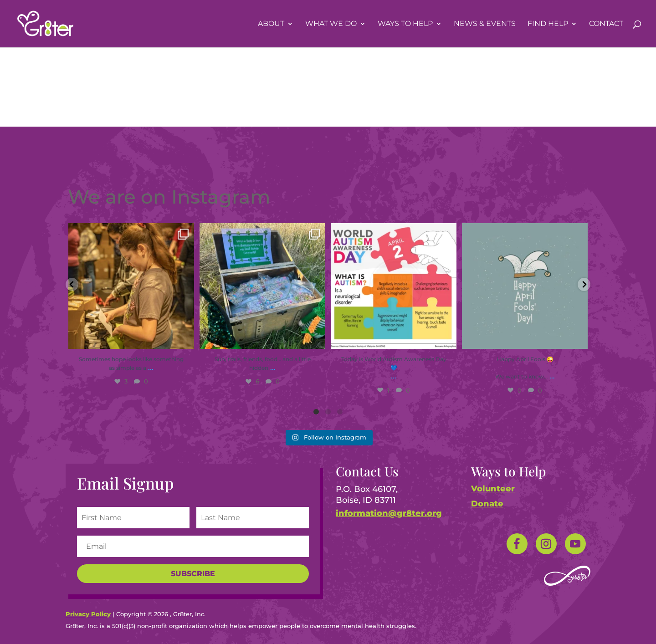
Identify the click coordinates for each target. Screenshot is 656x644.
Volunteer (493, 489)
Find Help (548, 24)
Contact (606, 24)
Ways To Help (405, 24)
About (271, 24)
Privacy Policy (88, 614)
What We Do (331, 24)
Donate (487, 504)
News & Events (485, 24)
